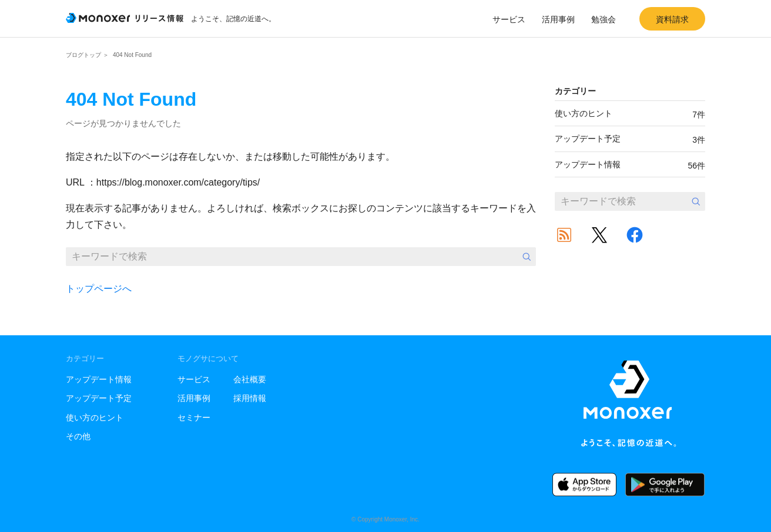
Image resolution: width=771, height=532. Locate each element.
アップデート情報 (630, 165)
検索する (527, 257)
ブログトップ (83, 55)
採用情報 (250, 398)
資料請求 (672, 19)
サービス (509, 19)
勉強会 (604, 19)
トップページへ (99, 289)
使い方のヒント (630, 114)
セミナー (194, 417)
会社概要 (250, 379)
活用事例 (558, 19)
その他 (78, 436)
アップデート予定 (630, 139)
